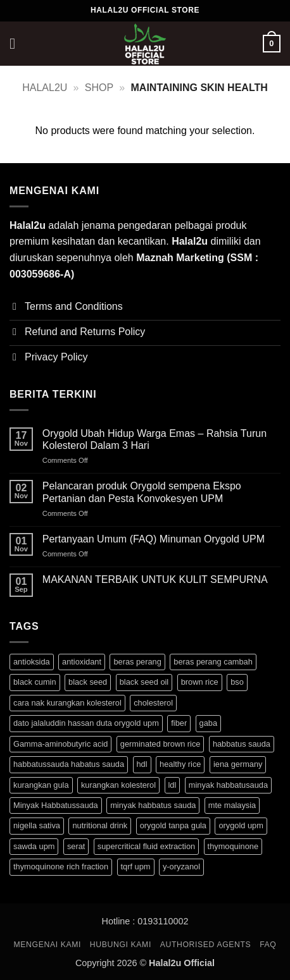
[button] (17, 43)
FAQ (268, 945)
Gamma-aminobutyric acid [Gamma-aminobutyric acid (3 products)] (60, 744)
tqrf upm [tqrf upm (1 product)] (136, 867)
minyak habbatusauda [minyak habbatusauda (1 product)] (228, 785)
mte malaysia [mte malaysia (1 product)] (232, 805)
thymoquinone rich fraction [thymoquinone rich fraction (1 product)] (61, 867)
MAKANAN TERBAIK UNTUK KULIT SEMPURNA (155, 579)
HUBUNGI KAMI (121, 945)
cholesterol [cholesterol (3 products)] (153, 703)
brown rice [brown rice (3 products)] (200, 682)
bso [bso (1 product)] (237, 682)
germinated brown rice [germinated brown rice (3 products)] (161, 744)
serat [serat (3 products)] (76, 846)
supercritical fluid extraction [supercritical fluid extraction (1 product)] (146, 846)
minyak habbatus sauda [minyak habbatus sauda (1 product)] (153, 805)
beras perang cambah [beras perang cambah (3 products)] (213, 662)
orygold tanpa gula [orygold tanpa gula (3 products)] (173, 825)
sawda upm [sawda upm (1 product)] (34, 846)
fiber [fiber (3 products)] (179, 723)
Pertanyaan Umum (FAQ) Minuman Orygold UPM (154, 539)
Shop (99, 88)
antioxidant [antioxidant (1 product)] (82, 662)
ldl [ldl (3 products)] (173, 785)
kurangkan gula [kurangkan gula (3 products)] (41, 785)
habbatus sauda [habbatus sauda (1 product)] (242, 744)
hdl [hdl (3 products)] (142, 764)
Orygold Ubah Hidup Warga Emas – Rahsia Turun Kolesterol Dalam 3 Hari (154, 439)
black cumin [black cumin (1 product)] (35, 682)
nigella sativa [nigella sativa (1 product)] (37, 825)
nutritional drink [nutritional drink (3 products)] (100, 825)
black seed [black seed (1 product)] (88, 682)
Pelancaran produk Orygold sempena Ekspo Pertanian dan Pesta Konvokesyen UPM (142, 492)
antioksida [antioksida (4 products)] (32, 662)
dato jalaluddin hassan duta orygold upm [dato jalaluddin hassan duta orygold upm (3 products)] (86, 723)
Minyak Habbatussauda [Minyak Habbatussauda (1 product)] (56, 805)
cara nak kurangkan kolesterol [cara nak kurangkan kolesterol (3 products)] (67, 703)
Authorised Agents (206, 945)
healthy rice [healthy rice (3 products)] (180, 764)
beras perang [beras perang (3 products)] (137, 662)
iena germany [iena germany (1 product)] (238, 764)
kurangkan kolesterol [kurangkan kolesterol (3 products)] (118, 785)
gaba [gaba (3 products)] (208, 723)
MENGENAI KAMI (48, 945)
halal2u (45, 88)
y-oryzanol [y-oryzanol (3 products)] (181, 867)
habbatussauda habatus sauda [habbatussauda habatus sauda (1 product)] (69, 764)
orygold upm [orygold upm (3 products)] (241, 825)
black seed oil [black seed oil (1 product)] (144, 682)
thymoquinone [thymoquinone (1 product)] (233, 846)
